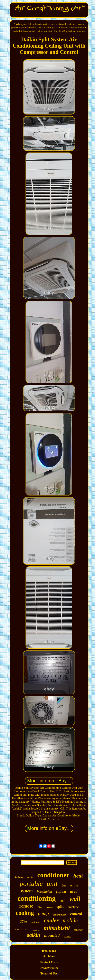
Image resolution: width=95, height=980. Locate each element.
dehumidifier (59, 915)
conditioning (37, 898)
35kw (24, 922)
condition (22, 929)
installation (44, 892)
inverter (78, 930)
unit (52, 884)
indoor (19, 877)
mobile (70, 920)
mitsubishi (57, 928)
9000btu (67, 937)
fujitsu (61, 891)
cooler (51, 920)
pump (43, 913)
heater (50, 908)
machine (73, 907)
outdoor (36, 922)
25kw (40, 907)
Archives (49, 956)
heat (78, 876)
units (30, 877)
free (64, 886)
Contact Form (49, 962)
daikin (33, 935)
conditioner (53, 875)
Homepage (49, 951)
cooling (25, 913)
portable (31, 884)
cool (63, 901)
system (27, 891)
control (76, 914)
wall (75, 899)
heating (36, 930)
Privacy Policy (49, 968)
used (74, 891)
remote (26, 906)
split (60, 906)
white (74, 885)
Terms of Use (49, 973)
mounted (52, 935)
